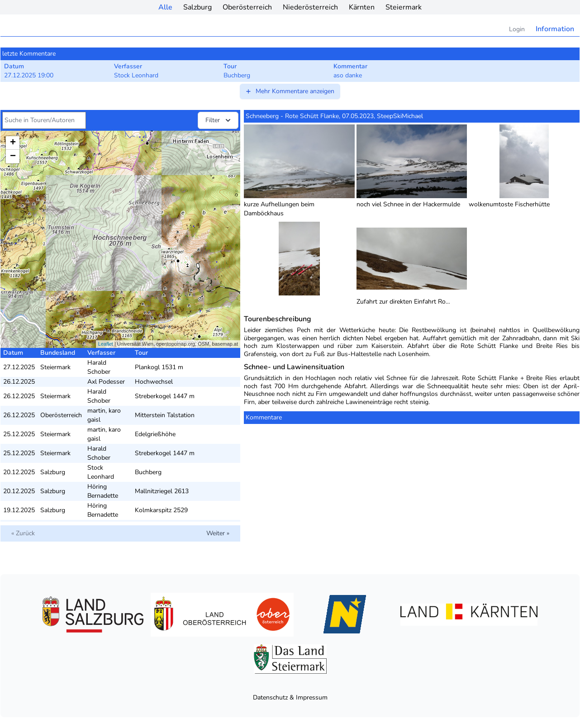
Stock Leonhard (101, 472)
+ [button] (13, 143)
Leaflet (106, 344)
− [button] (13, 157)
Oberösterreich (247, 7)
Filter (219, 120)
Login (517, 29)
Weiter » (218, 533)
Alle (165, 7)
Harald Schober (99, 367)
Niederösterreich (310, 7)
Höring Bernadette (103, 491)
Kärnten (362, 7)
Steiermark (404, 7)
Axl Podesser (106, 382)
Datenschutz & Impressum (290, 697)
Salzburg (197, 7)
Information (555, 29)
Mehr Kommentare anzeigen (290, 91)
